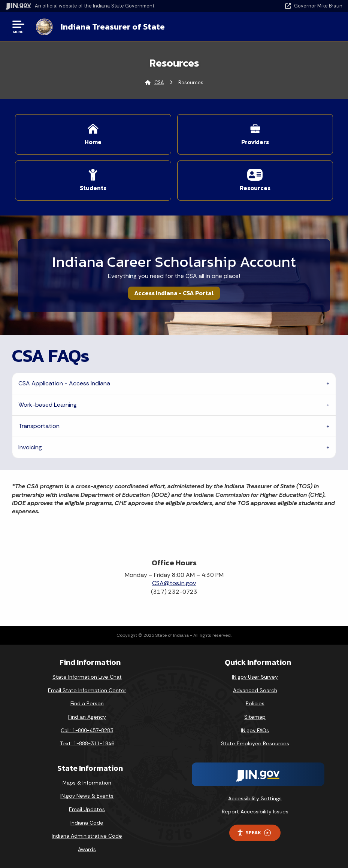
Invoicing (30, 447)
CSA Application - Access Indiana (64, 383)
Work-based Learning (48, 405)
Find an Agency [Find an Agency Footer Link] (87, 717)
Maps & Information (87, 783)
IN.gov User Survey (255, 677)
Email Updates (87, 809)
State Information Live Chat (87, 677)
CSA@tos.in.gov (174, 583)
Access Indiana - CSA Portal (174, 293)
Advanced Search (255, 690)
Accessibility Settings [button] (255, 798)
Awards (87, 849)
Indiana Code (87, 823)
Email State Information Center (87, 690)
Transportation (39, 426)
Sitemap (255, 717)
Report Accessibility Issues (255, 812)
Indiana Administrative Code (87, 836)
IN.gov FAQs (255, 730)
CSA (159, 82)
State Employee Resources (255, 743)
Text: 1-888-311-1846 (87, 743)
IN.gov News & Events (87, 796)
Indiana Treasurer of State (113, 27)
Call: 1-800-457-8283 (87, 730)
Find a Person (87, 703)
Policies (255, 703)
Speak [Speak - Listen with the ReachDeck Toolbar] (254, 833)
